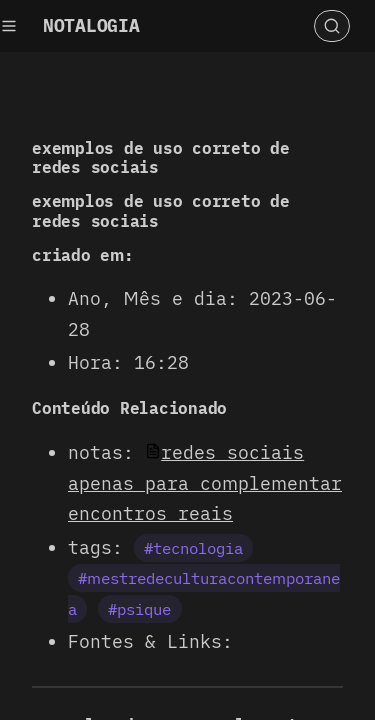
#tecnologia (193, 548)
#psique (139, 609)
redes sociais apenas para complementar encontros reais (205, 483)
